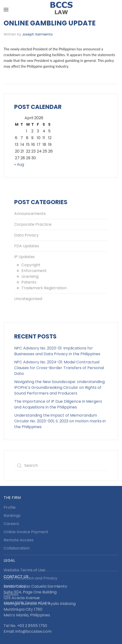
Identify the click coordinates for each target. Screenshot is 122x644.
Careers (11, 523)
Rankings (12, 515)
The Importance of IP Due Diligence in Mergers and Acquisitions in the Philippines (58, 404)
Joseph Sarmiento (37, 34)
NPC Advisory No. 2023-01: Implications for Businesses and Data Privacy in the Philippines (57, 351)
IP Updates (24, 257)
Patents (29, 282)
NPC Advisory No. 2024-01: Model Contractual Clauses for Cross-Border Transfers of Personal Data (59, 368)
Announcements (30, 214)
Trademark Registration (44, 288)
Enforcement (34, 271)
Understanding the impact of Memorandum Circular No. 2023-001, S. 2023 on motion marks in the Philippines (60, 421)
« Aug (19, 164)
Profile (10, 507)
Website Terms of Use (24, 570)
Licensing (30, 276)
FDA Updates (27, 246)
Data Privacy (26, 235)
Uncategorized (28, 299)
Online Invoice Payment (26, 532)
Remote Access (19, 540)
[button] (6, 10)
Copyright (31, 265)
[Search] (61, 466)
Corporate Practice (33, 224)
